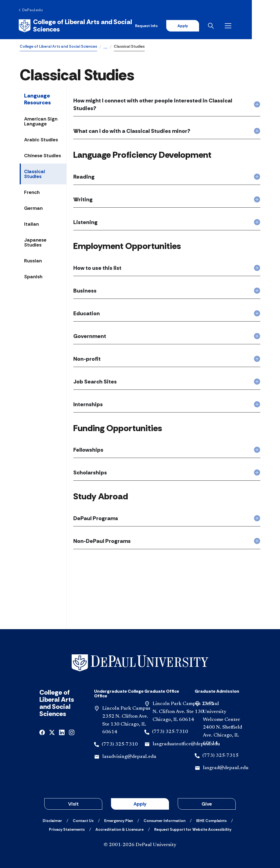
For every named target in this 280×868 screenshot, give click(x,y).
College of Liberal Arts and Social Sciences (58, 45)
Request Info (173, 25)
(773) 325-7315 (220, 755)
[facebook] (42, 731)
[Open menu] (256, 25)
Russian (33, 260)
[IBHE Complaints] (211, 820)
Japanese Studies (35, 242)
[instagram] (72, 731)
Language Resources (37, 98)
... (105, 47)
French (32, 191)
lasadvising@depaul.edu (129, 756)
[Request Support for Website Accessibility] (193, 829)
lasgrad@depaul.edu (226, 767)
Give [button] (207, 803)
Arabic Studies (41, 139)
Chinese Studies (43, 155)
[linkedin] (62, 731)
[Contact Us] (83, 820)
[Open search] (239, 25)
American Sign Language (41, 121)
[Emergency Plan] (119, 820)
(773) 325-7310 (120, 744)
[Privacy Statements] (67, 829)
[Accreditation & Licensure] (119, 829)
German (33, 207)
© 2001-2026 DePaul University (140, 844)
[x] (52, 731)
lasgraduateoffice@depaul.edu (186, 743)
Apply (209, 25)
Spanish (33, 276)
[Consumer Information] (164, 820)
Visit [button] (73, 803)
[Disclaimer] (52, 820)
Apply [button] (140, 803)
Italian (31, 223)
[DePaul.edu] (32, 10)
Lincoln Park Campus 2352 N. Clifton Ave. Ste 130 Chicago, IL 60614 (183, 711)
